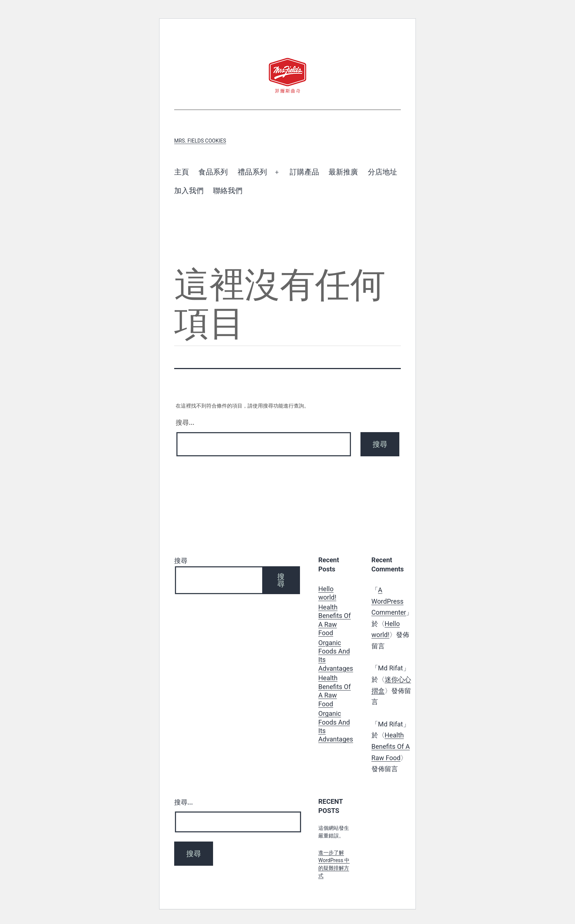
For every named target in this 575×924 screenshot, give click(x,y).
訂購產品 (304, 172)
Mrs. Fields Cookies (200, 141)
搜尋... (185, 422)
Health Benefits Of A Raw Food (335, 620)
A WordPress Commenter (389, 601)
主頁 (182, 172)
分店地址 (382, 172)
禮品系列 (252, 172)
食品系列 (213, 172)
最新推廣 (343, 172)
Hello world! (327, 593)
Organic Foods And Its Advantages (336, 656)
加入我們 (189, 191)
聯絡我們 (228, 191)
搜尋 (181, 561)
